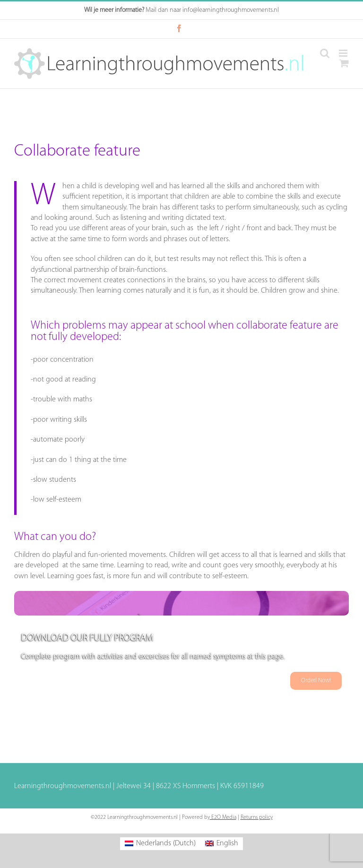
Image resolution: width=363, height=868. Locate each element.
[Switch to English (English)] (222, 844)
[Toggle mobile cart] (344, 63)
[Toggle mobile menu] (344, 53)
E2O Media (223, 817)
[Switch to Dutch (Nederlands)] (160, 844)
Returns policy (257, 817)
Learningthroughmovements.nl (63, 786)
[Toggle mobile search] (325, 53)
